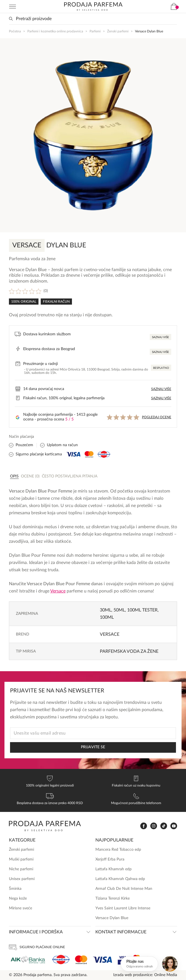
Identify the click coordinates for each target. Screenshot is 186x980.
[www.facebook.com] (144, 826)
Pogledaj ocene (157, 417)
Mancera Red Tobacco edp (118, 850)
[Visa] (102, 960)
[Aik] (28, 960)
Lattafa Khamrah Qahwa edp (120, 879)
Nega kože (18, 898)
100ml (107, 617)
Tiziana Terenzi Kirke (113, 898)
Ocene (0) (30, 476)
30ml (106, 610)
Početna (15, 31)
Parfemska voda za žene (129, 651)
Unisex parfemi (22, 879)
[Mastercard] (81, 960)
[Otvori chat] (150, 964)
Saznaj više (160, 337)
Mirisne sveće (20, 908)
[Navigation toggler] (13, 6)
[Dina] (61, 960)
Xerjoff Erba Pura (110, 859)
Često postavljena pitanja (70, 476)
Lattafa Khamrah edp (113, 869)
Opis (14, 476)
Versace (58, 591)
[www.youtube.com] (174, 826)
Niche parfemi (21, 869)
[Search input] (93, 19)
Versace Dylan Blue (112, 918)
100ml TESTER (142, 610)
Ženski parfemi (118, 31)
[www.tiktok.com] (164, 826)
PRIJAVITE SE (93, 747)
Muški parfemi (21, 859)
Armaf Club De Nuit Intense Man (124, 889)
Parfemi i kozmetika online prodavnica (55, 31)
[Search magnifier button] (11, 19)
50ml (119, 610)
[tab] (14, 476)
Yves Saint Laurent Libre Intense (123, 908)
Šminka (15, 889)
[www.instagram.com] (154, 826)
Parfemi (95, 31)
